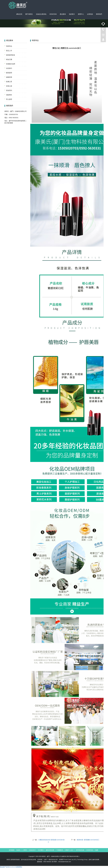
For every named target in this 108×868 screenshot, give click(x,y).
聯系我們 (99, 14)
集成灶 (19, 850)
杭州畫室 (41, 850)
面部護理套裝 (11, 55)
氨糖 (97, 850)
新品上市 (9, 51)
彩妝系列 (9, 90)
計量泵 (25, 850)
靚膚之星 (9, 82)
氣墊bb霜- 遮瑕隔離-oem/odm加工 (88, 840)
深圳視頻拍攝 (80, 850)
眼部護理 (9, 73)
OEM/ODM (53, 14)
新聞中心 (81, 14)
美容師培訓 (90, 850)
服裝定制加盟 (50, 850)
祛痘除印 (9, 68)
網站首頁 (19, 14)
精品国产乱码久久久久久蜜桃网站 (11, 867)
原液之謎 (9, 86)
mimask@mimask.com (65, 862)
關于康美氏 (29, 14)
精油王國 (9, 59)
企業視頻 (90, 14)
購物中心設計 (70, 850)
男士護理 (9, 99)
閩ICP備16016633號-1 (73, 856)
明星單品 (9, 46)
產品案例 (63, 14)
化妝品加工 (33, 850)
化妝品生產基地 (41, 14)
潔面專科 (9, 95)
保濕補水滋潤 (11, 64)
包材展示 (72, 14)
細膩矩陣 (9, 77)
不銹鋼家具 (60, 850)
